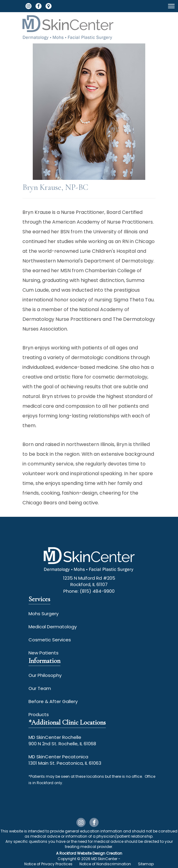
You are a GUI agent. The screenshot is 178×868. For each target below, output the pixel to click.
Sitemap (146, 864)
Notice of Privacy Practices (48, 864)
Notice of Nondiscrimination (105, 864)
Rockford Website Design (82, 853)
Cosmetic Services (50, 640)
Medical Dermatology (53, 627)
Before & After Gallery (53, 701)
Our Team (40, 688)
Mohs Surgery (44, 614)
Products (39, 714)
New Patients (44, 653)
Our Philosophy (45, 675)
